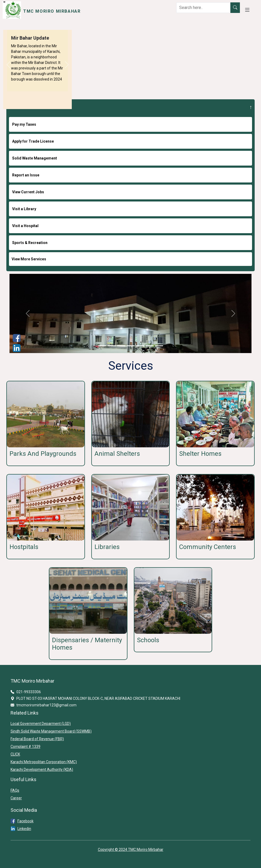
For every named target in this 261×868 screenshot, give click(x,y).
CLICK (15, 754)
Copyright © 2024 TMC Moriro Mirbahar (131, 850)
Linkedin (24, 829)
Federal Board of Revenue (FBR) (37, 739)
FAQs (15, 790)
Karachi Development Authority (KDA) (42, 770)
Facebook (25, 821)
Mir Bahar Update (30, 38)
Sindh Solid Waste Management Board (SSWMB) (51, 731)
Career (16, 798)
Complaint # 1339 (25, 747)
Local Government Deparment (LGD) (41, 724)
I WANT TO (22, 107)
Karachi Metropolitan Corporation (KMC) (44, 762)
